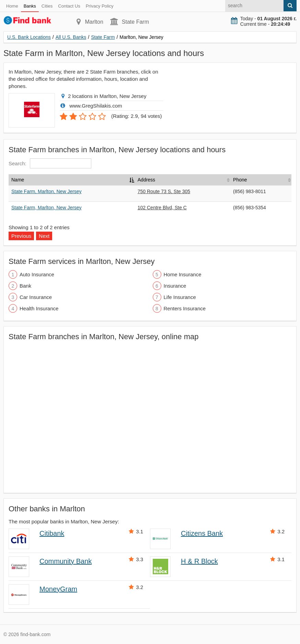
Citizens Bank (202, 533)
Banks (30, 6)
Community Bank (66, 561)
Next (44, 236)
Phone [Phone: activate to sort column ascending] (240, 180)
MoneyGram (58, 589)
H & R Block (199, 561)
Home (12, 6)
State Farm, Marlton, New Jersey (47, 191)
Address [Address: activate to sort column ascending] (146, 180)
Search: (50, 163)
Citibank (52, 533)
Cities (47, 6)
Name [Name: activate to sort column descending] (18, 180)
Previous (21, 236)
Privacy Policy (100, 6)
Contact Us (69, 6)
